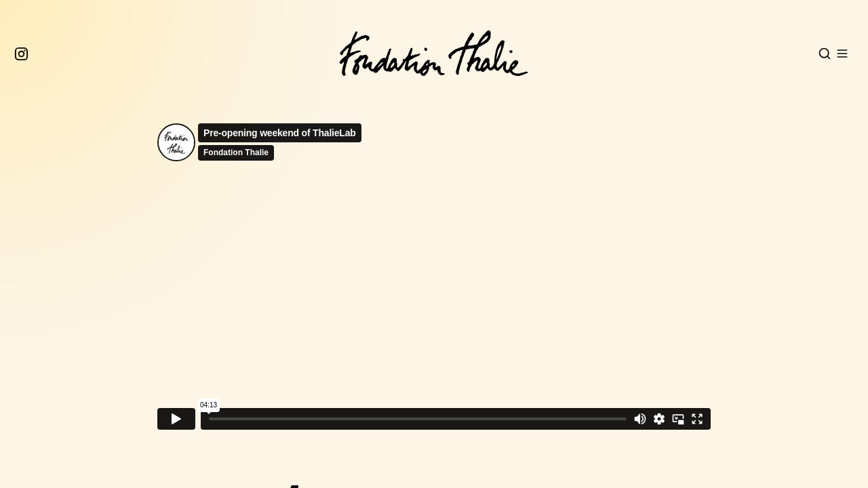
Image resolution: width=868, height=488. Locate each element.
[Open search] (825, 54)
